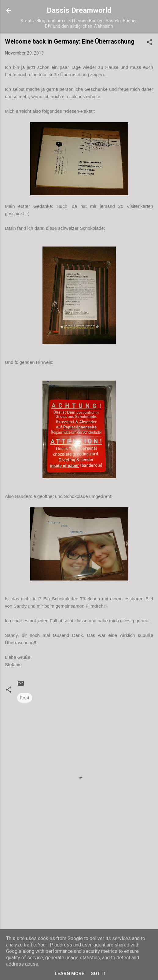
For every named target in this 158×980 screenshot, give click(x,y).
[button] (149, 43)
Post (25, 698)
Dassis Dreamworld (79, 10)
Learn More (70, 974)
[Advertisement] (79, 891)
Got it (98, 974)
